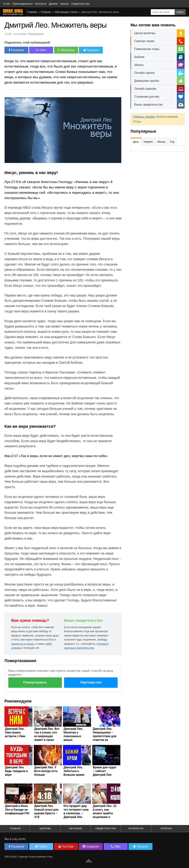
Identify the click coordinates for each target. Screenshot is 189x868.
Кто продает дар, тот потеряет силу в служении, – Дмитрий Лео (76, 811)
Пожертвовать (35, 682)
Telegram (91, 50)
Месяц (161, 142)
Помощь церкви (144, 117)
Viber (41, 50)
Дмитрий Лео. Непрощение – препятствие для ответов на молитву (105, 736)
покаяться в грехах (23, 644)
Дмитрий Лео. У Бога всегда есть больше (46, 771)
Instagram (91, 847)
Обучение (75, 828)
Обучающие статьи (66, 12)
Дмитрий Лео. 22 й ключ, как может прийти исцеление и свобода (105, 813)
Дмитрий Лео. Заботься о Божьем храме (74, 771)
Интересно (136, 828)
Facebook (16, 50)
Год (172, 142)
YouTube (66, 847)
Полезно (166, 828)
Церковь (45, 828)
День (136, 142)
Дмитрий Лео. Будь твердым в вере (16, 771)
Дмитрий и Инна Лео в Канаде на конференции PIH (17, 810)
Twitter (41, 847)
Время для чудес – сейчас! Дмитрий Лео (105, 771)
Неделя (148, 142)
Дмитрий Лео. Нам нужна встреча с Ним (15, 732)
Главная (32, 12)
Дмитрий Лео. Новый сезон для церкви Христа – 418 (46, 811)
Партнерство (91, 682)
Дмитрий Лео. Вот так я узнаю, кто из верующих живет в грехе (47, 734)
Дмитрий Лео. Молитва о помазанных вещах (73, 734)
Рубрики (46, 12)
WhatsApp (66, 50)
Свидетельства (106, 828)
